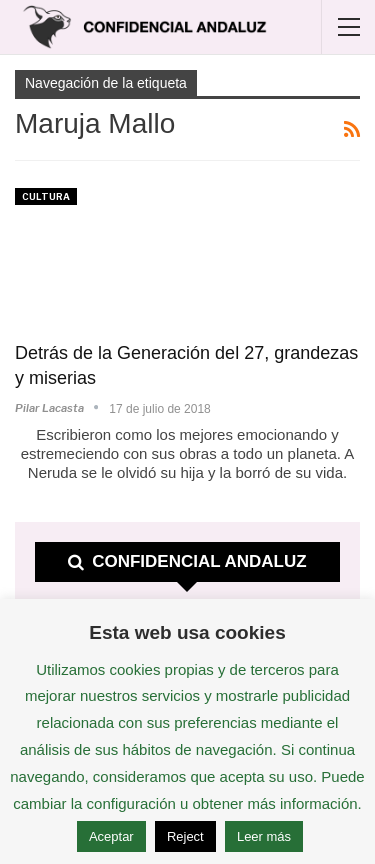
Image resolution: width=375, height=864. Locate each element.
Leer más (264, 836)
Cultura (46, 196)
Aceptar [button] (111, 836)
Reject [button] (185, 836)
